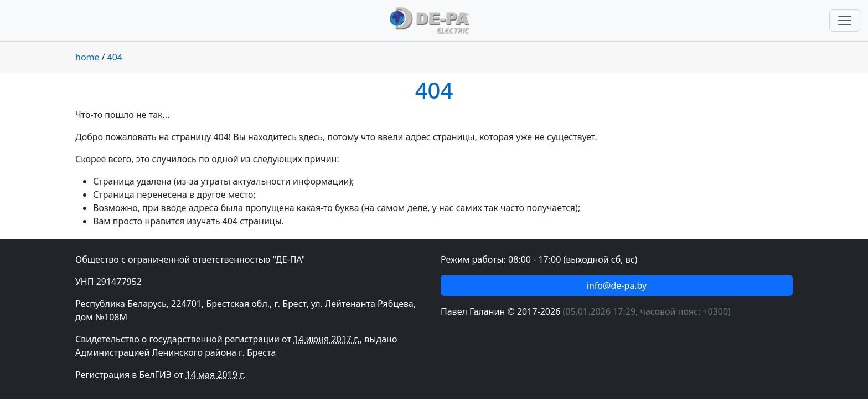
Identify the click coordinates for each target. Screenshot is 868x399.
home (87, 57)
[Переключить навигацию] (845, 21)
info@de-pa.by (617, 285)
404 (115, 57)
